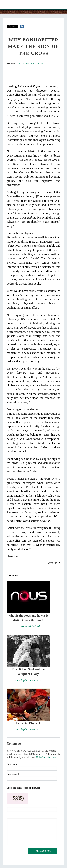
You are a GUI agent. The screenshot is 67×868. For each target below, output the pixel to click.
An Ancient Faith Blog (30, 63)
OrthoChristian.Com (46, 757)
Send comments (43, 851)
